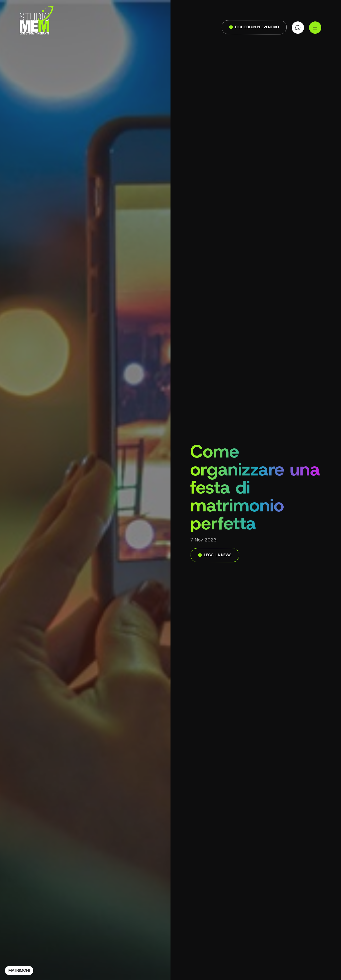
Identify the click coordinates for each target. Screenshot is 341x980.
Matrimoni (19, 970)
